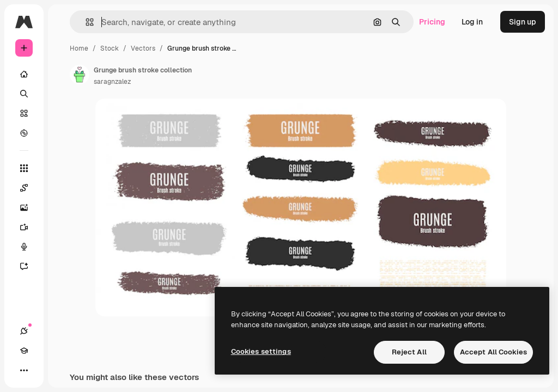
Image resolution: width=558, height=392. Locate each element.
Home (79, 48)
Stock (110, 48)
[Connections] (24, 331)
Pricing (432, 22)
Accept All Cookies (493, 352)
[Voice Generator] (29, 247)
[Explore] (24, 133)
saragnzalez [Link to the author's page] (112, 82)
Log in (472, 22)
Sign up (523, 22)
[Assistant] (29, 266)
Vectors (143, 48)
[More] (24, 370)
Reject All (409, 352)
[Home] (24, 74)
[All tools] (24, 168)
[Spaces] (29, 188)
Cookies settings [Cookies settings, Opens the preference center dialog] (261, 351)
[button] (85, 22)
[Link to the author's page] (80, 75)
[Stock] (24, 113)
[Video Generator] (29, 227)
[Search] (24, 94)
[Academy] (24, 351)
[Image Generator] (29, 207)
